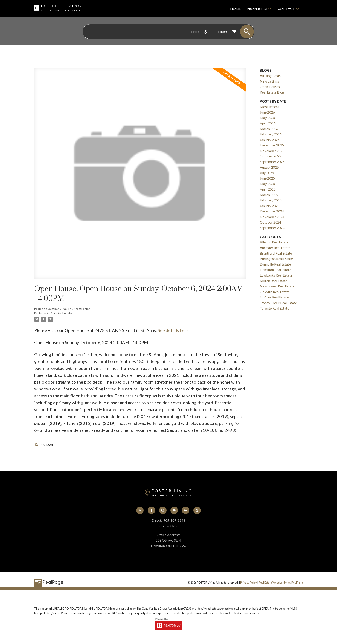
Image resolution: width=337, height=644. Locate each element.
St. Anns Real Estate (59, 313)
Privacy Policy (249, 583)
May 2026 (267, 118)
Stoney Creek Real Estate (278, 303)
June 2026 (267, 112)
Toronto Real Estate (274, 308)
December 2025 (272, 145)
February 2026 (271, 134)
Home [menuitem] (236, 8)
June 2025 (267, 178)
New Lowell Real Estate (277, 286)
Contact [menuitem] (286, 8)
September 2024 (272, 228)
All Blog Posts (270, 76)
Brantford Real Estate (276, 253)
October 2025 (270, 156)
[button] (140, 510)
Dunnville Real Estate (275, 264)
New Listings (269, 81)
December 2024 (272, 211)
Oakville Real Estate (275, 292)
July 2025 (267, 173)
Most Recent (269, 107)
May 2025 (267, 184)
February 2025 (271, 200)
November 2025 (272, 151)
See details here (173, 330)
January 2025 (270, 206)
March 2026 (269, 129)
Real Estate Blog (272, 92)
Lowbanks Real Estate (276, 275)
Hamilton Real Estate (275, 270)
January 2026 (270, 140)
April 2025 (268, 189)
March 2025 (269, 195)
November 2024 (272, 217)
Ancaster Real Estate (275, 248)
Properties (257, 8)
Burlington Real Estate (276, 259)
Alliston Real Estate (274, 242)
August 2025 (269, 167)
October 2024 (270, 222)
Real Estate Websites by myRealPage (281, 583)
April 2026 (268, 123)
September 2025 (272, 162)
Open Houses (270, 87)
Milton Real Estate (273, 281)
